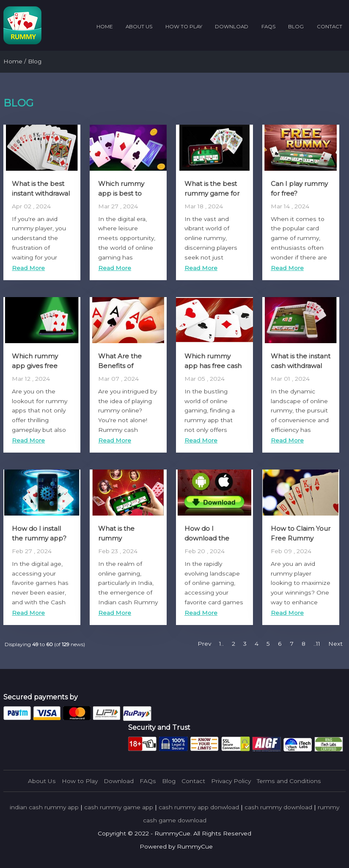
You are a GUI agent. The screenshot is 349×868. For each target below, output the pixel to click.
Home (105, 27)
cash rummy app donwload (199, 807)
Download (232, 27)
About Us (139, 27)
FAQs (268, 27)
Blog (296, 27)
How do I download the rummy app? (207, 538)
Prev (204, 644)
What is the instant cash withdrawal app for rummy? (301, 366)
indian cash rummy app (44, 807)
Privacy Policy (231, 781)
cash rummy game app (119, 807)
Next (335, 644)
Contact (330, 27)
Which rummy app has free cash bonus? (213, 366)
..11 (317, 644)
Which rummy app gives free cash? (35, 366)
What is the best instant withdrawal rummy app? (41, 193)
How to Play (184, 27)
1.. (221, 644)
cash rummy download (278, 807)
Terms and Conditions (289, 781)
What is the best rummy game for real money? (212, 193)
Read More (28, 268)
